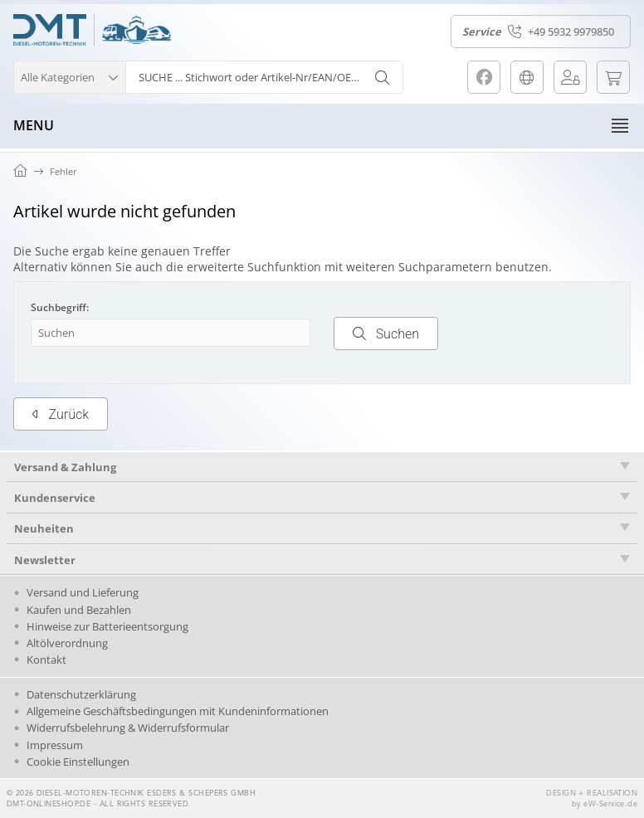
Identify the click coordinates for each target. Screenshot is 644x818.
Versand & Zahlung (65, 467)
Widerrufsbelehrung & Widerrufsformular (128, 728)
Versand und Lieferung (83, 592)
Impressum (55, 745)
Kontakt (46, 660)
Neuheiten (44, 528)
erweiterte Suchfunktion (254, 267)
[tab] (322, 467)
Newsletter (45, 560)
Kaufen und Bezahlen (79, 610)
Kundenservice (55, 498)
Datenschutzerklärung (81, 694)
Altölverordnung (67, 643)
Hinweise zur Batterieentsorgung (107, 626)
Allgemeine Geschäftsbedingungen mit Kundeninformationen (178, 711)
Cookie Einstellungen (78, 762)
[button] (69, 75)
